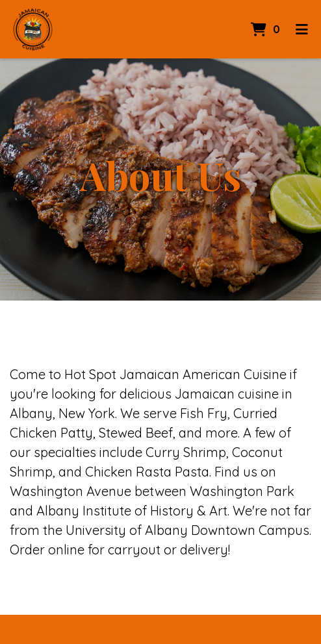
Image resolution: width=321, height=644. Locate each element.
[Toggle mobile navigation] (302, 29)
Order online (47, 550)
